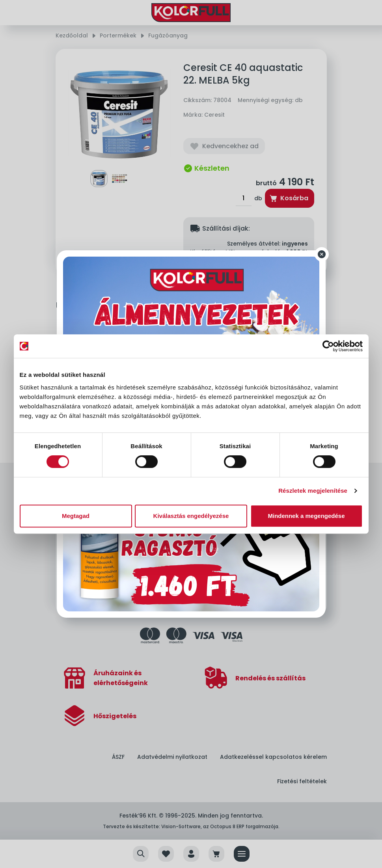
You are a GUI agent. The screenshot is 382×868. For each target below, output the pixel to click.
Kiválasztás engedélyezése (191, 516)
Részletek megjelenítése (313, 491)
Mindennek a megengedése (306, 516)
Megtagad (76, 516)
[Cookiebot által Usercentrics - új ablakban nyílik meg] (328, 346)
